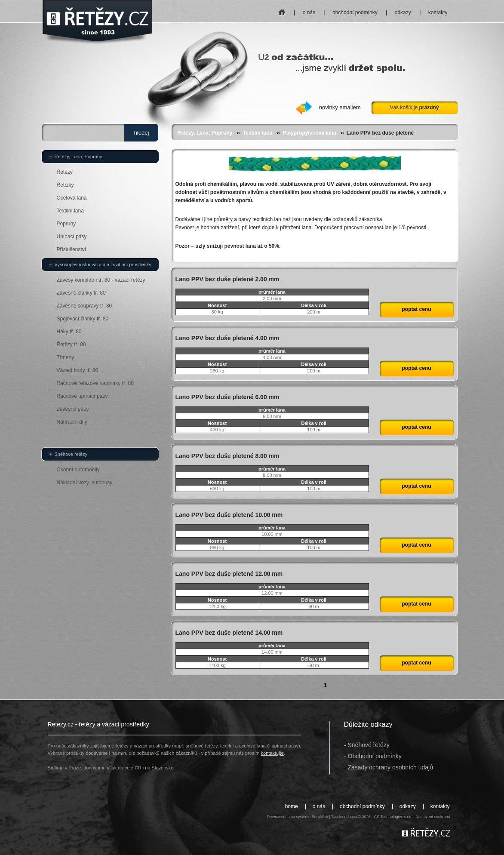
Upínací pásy (72, 237)
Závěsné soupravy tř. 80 (85, 306)
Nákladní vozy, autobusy (85, 483)
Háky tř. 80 (69, 332)
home (282, 10)
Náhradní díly (72, 422)
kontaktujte (272, 753)
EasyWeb (320, 817)
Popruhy (66, 224)
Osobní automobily (78, 470)
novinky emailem (340, 107)
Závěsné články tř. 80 (81, 293)
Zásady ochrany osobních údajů (390, 767)
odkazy (403, 12)
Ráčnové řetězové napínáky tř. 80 (95, 383)
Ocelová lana (72, 198)
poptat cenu (417, 309)
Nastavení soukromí (433, 817)
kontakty (438, 12)
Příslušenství (72, 249)
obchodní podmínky (355, 12)
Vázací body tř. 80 (78, 370)
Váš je (414, 108)
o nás (309, 12)
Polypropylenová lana (309, 133)
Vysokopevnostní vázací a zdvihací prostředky (103, 264)
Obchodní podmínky (375, 756)
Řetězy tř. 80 (71, 344)
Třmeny (66, 357)
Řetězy (65, 172)
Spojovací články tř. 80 (83, 319)
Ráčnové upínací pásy (82, 396)
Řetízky (65, 185)
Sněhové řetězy (71, 454)
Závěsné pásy (73, 409)
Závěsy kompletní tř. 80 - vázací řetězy (101, 280)
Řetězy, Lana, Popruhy (205, 133)
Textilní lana (258, 133)
